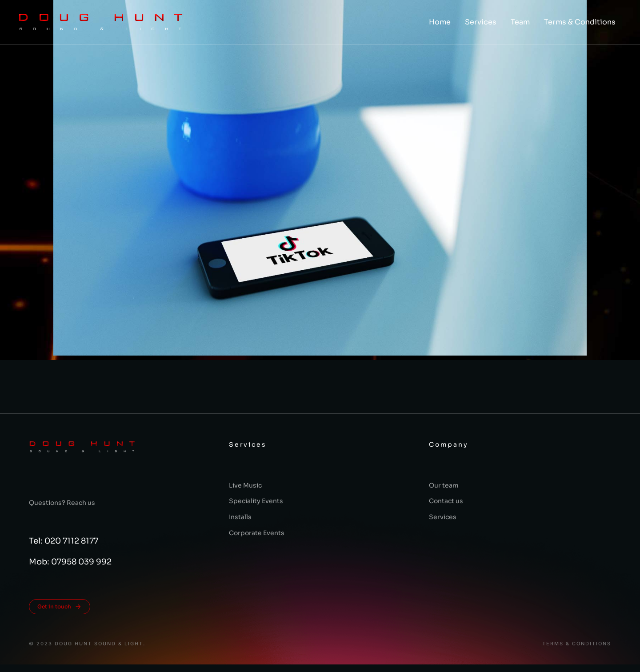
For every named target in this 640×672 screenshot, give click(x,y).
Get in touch (60, 607)
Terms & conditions (577, 644)
